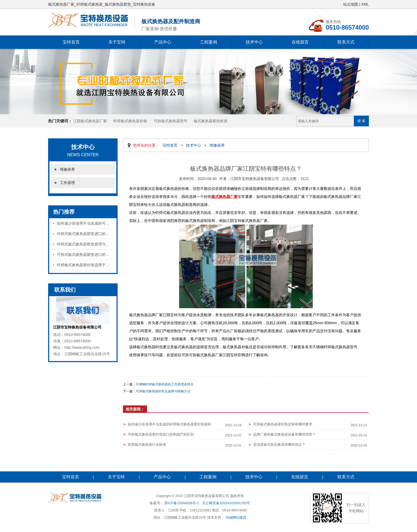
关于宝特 (117, 42)
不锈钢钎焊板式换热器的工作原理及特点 (165, 384)
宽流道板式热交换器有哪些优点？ (279, 445)
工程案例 (208, 42)
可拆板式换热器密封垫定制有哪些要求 (283, 424)
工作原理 (67, 183)
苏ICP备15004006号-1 (182, 503)
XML (365, 4)
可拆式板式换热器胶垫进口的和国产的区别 (85, 255)
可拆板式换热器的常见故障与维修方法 (163, 391)
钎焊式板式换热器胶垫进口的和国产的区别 (85, 234)
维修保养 (67, 169)
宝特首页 (71, 42)
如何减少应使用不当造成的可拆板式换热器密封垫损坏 (85, 223)
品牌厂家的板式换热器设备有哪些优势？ (284, 434)
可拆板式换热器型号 (171, 121)
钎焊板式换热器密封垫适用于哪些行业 (85, 265)
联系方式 (346, 42)
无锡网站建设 (236, 517)
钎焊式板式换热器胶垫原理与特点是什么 (85, 244)
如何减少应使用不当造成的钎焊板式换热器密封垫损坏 (169, 424)
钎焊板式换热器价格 (130, 121)
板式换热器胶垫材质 (211, 121)
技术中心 (254, 42)
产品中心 (163, 42)
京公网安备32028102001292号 (226, 503)
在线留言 (300, 42)
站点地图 (351, 4)
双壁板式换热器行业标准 (147, 445)
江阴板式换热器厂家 (90, 121)
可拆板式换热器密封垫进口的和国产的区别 (161, 434)
